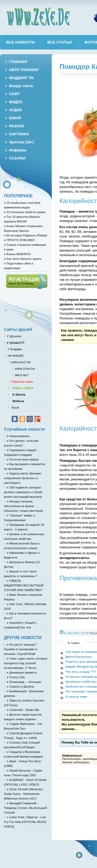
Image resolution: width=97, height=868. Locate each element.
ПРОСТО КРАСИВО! (19, 240)
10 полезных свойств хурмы (25, 212)
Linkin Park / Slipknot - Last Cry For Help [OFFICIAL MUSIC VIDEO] (25, 822)
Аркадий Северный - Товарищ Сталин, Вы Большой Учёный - (25, 808)
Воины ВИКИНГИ (17, 254)
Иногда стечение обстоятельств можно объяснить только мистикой (23, 506)
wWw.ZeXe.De (39, 17)
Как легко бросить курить (23, 259)
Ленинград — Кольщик (24, 682)
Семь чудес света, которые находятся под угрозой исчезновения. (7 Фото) (26, 663)
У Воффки (14, 349)
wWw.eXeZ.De (21, 362)
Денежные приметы (22, 672)
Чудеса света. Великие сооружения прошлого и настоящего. (23, 478)
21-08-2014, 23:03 (76, 633)
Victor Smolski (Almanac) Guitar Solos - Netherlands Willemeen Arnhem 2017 (23, 794)
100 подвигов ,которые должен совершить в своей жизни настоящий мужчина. (23, 492)
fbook (15, 407)
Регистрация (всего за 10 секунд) (27, 281)
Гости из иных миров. (23, 459)
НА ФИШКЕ (15, 356)
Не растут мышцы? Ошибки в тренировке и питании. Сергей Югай (20, 649)
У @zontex (14, 336)
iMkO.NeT (22, 375)
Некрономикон (18, 436)
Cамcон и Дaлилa (20, 686)
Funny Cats (16, 677)
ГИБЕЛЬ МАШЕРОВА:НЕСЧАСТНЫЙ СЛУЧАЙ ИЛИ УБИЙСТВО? (24, 585)
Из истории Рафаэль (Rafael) (25, 235)
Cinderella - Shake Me (23, 710)
